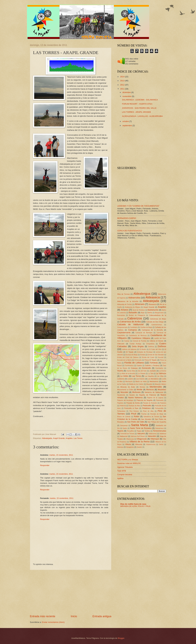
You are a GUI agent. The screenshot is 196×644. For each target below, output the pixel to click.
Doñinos (162, 346)
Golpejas (134, 368)
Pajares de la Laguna (155, 398)
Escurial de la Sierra (124, 360)
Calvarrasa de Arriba (130, 322)
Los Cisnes (140, 379)
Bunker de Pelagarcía (137, 315)
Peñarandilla (159, 408)
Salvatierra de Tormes (151, 417)
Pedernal (123, 406)
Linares (130, 379)
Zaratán (139, 447)
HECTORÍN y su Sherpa (128, 460)
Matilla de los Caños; (136, 384)
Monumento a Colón (125, 390)
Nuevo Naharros (135, 398)
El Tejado (130, 352)
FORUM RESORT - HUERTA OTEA (137, 104)
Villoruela (139, 444)
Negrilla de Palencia (148, 395)
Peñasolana (121, 411)
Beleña (150, 313)
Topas (139, 431)
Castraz (127, 341)
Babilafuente (153, 310)
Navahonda (121, 395)
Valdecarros (153, 434)
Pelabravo (146, 408)
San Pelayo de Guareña (157, 422)
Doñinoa (151, 347)
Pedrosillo (147, 406)
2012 (123, 85)
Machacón (129, 382)
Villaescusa (130, 439)
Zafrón (161, 444)
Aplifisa (120, 478)
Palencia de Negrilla (145, 400)
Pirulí (134, 414)
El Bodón (143, 349)
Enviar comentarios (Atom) (53, 622)
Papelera (120, 403)
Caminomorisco (157, 325)
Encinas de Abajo (131, 355)
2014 (123, 77)
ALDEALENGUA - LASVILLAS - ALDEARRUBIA (142, 116)
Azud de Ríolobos (139, 310)
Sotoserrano (159, 428)
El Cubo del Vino (155, 349)
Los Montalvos (153, 379)
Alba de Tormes (123, 294)
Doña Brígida (138, 346)
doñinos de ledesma (129, 349)
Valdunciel (124, 436)
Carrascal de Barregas (144, 333)
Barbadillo (133, 313)
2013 (123, 81)
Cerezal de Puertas (139, 341)
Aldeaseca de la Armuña (128, 301)
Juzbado (153, 371)
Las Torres (78, 438)
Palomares (160, 400)
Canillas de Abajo (146, 327)
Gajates (139, 366)
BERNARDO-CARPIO (127, 218)
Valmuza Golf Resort (138, 436)
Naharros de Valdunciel (154, 392)
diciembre (127, 92)
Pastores (163, 403)
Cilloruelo (121, 344)
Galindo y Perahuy (152, 365)
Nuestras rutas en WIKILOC (129, 463)
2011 (123, 89)
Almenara (140, 304)
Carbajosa (133, 330)
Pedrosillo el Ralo (131, 408)
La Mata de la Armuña (127, 374)
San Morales (146, 419)
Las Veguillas (149, 376)
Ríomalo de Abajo (157, 414)
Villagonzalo (142, 439)
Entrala (143, 355)
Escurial (161, 357)
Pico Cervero (134, 411)
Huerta (120, 371)
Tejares (120, 431)
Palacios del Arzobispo (125, 400)
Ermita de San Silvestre (156, 355)
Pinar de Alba (148, 411)
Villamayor (155, 439)
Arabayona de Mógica (133, 307)
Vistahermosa (151, 444)
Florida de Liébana (134, 363)
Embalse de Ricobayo (145, 352)
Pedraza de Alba (134, 406)
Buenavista (121, 315)
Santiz (125, 428)
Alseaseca (153, 304)
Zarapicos (130, 447)
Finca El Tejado (151, 360)
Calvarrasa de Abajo (158, 319)
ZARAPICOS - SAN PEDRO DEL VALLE (139, 108)
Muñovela (136, 392)
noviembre (127, 96)
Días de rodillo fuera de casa (133, 504)
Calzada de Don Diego (155, 322)
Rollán (137, 416)
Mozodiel (124, 392)
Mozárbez (162, 390)
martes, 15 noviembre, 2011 (61, 455)
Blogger (121, 638)
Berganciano (159, 313)
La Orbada (142, 374)
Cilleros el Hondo (156, 341)
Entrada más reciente (43, 616)
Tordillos (147, 431)
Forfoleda (154, 363)
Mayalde (149, 384)
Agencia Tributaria (125, 467)
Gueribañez (159, 368)
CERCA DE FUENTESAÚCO (130, 231)
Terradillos (130, 431)
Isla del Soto (142, 371)
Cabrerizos (135, 318)
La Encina (163, 371)
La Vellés (124, 376)
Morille (140, 390)
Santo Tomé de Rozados (141, 428)
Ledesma (121, 379)
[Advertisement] (71, 592)
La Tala (151, 374)
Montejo (142, 387)
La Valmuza (161, 373)
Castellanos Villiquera (141, 338)
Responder (45, 465)
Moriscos (150, 390)
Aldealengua (142, 294)
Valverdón (152, 436)
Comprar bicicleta (125, 475)
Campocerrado (122, 327)
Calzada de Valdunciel (130, 324)
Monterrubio (156, 387)
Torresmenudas (160, 431)
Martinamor (154, 381)
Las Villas (160, 376)
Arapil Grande (59, 438)
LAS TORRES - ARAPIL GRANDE (136, 112)
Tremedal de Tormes (127, 434)
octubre (126, 121)
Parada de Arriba (133, 403)
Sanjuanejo (124, 426)
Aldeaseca (153, 297)
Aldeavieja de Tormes (125, 304)
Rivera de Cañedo (124, 417)
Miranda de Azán (128, 387)
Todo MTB (122, 471)
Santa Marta (139, 425)
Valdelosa (163, 434)
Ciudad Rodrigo (135, 344)
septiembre (127, 125)
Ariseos (125, 310)
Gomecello (146, 368)
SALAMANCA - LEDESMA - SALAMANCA (140, 100)
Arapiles (69, 438)
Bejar (143, 313)
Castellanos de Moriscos (138, 335)
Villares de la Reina (139, 442)
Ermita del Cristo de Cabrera (128, 357)
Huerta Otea (131, 371)
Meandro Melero (161, 384)
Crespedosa (150, 344)
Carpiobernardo (124, 333)
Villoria (128, 444)
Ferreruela (138, 360)
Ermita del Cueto (148, 357)
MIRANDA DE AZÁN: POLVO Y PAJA (135, 506)
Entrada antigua (102, 616)
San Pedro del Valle (136, 422)
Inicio (74, 616)
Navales (132, 395)
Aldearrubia (134, 298)
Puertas (144, 414)
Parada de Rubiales (150, 403)
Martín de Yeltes (141, 382)
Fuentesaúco (129, 366)
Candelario (134, 327)
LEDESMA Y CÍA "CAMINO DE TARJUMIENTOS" (138, 206)
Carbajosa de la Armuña (152, 330)
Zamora (120, 447)
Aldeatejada (47, 438)
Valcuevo (141, 434)
